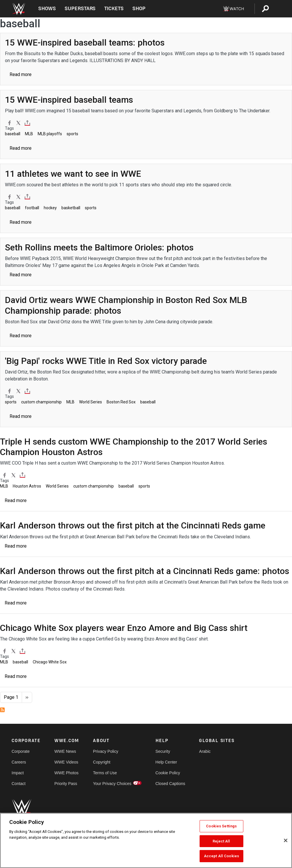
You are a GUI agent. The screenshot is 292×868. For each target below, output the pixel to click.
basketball (71, 208)
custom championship (41, 402)
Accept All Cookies (221, 856)
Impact (18, 773)
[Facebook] (9, 123)
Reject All (221, 841)
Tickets (114, 9)
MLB (29, 134)
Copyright (102, 762)
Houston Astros (27, 486)
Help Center (166, 762)
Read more (21, 74)
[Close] (286, 840)
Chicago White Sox (50, 662)
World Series (91, 402)
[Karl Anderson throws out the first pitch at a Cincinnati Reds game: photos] (145, 571)
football (32, 208)
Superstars (80, 9)
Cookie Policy (168, 773)
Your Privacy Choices (112, 784)
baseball (13, 134)
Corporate (21, 751)
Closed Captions (170, 784)
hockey (50, 208)
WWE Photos (66, 773)
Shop (139, 9)
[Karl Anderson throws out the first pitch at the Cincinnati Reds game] (133, 525)
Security (163, 751)
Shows (47, 9)
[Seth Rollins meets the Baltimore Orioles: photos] (99, 247)
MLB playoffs (50, 134)
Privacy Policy (106, 751)
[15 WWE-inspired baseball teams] (69, 100)
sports (72, 134)
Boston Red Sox (121, 402)
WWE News (65, 751)
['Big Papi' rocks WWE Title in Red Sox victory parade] (106, 361)
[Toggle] (27, 123)
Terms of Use (105, 773)
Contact (19, 784)
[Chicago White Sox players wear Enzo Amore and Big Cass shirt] (124, 628)
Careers (19, 762)
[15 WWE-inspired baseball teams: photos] (85, 43)
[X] (18, 123)
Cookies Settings (221, 826)
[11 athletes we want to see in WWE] (73, 174)
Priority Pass (66, 784)
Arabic (205, 751)
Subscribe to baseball (2, 710)
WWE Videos (66, 762)
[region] (146, 840)
